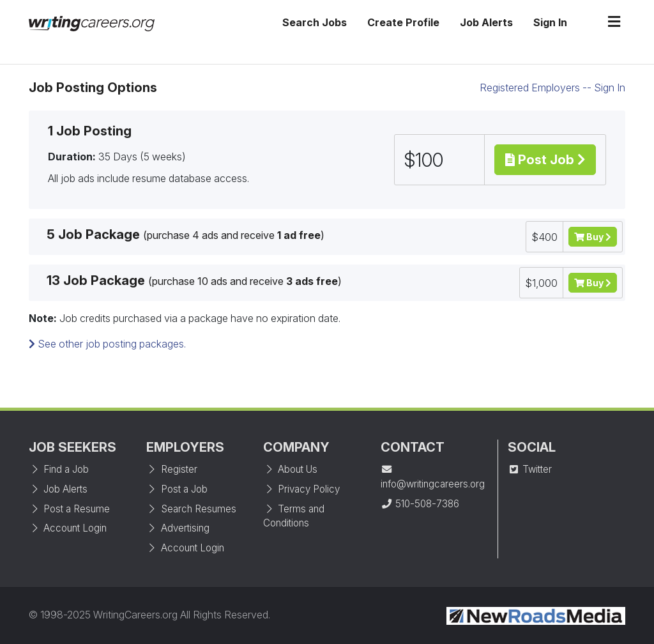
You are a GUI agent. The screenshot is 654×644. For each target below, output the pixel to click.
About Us (290, 469)
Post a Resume (69, 509)
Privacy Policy (301, 489)
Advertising (178, 528)
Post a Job (177, 489)
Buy (593, 237)
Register (172, 469)
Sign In (550, 22)
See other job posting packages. (107, 344)
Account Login (68, 528)
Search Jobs (315, 22)
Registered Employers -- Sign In (552, 88)
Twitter (530, 469)
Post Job (545, 160)
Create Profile (403, 22)
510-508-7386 (420, 504)
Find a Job (59, 469)
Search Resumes (191, 509)
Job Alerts (486, 22)
